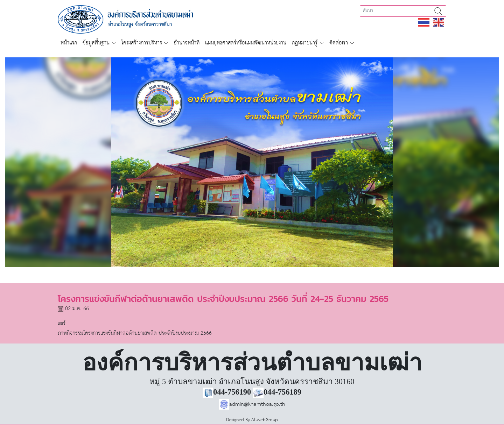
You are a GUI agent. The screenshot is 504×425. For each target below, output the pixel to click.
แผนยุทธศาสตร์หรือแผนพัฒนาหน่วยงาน (246, 43)
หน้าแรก (69, 43)
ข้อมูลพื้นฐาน (96, 43)
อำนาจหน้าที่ (187, 43)
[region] (252, 162)
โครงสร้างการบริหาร (142, 43)
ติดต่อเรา (339, 43)
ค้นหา (438, 11)
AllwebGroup (265, 420)
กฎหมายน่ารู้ (305, 43)
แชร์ (62, 324)
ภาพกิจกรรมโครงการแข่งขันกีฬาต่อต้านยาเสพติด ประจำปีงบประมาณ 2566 (135, 333)
